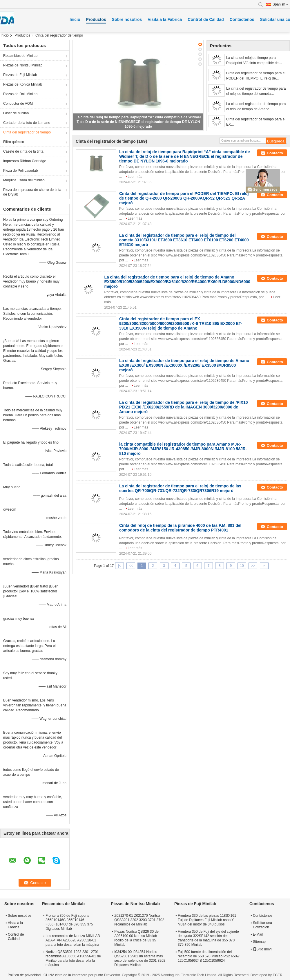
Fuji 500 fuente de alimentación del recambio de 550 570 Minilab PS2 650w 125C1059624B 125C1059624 (209, 956)
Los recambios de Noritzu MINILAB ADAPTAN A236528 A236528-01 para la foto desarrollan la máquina (73, 940)
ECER (277, 975)
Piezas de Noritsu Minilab (23, 65)
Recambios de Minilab (20, 56)
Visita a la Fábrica (165, 19)
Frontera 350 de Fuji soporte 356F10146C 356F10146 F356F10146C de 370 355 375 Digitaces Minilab (69, 922)
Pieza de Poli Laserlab (20, 171)
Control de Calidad (206, 19)
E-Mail (258, 934)
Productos (96, 19)
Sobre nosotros (127, 19)
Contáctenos (242, 19)
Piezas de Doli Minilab (20, 94)
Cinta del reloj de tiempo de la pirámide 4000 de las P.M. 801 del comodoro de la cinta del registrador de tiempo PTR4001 (180, 528)
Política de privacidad (24, 975)
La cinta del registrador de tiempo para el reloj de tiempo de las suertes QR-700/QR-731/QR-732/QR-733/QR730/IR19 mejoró (180, 488)
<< (131, 566)
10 (242, 566)
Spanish (280, 4)
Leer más (135, 177)
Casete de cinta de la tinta (23, 151)
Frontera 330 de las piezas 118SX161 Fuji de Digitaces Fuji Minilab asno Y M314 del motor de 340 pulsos (207, 920)
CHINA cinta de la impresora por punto (73, 975)
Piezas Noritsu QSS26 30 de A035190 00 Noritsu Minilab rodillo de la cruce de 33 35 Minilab (136, 938)
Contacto (275, 153)
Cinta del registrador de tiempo (27, 132)
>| (264, 566)
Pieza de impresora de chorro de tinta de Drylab (32, 192)
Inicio (75, 19)
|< (119, 566)
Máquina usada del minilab (24, 180)
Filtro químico (14, 142)
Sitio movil (263, 949)
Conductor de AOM (18, 104)
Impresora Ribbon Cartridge (25, 161)
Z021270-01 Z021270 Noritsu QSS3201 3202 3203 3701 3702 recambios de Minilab (139, 920)
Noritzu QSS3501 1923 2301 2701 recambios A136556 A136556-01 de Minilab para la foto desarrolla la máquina (73, 958)
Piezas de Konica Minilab (23, 84)
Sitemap (259, 942)
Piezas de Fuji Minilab (20, 75)
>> (253, 566)
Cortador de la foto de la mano (27, 123)
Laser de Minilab (16, 113)
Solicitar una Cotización (262, 925)
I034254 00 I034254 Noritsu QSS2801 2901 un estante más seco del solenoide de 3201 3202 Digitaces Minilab (140, 958)
